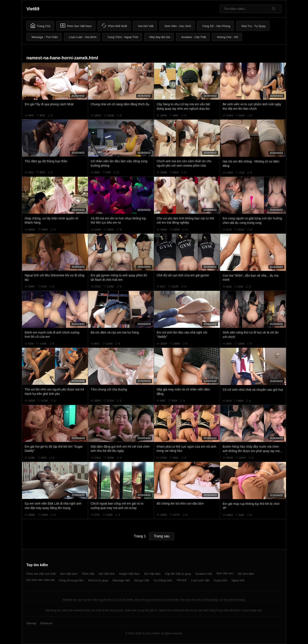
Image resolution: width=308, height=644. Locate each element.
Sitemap (31, 623)
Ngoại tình (238, 580)
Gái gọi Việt (142, 580)
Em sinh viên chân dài (40, 580)
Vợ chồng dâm (163, 580)
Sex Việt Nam (69, 574)
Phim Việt (88, 574)
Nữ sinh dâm (246, 574)
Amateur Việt (204, 574)
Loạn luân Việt (200, 580)
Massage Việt (121, 580)
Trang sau (162, 536)
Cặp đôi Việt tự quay (178, 574)
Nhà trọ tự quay (98, 580)
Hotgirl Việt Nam (129, 574)
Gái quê (182, 580)
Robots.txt (46, 623)
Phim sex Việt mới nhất (41, 574)
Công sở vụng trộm (71, 580)
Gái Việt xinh (107, 574)
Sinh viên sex (225, 573)
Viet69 (33, 9)
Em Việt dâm (152, 574)
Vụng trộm (221, 580)
